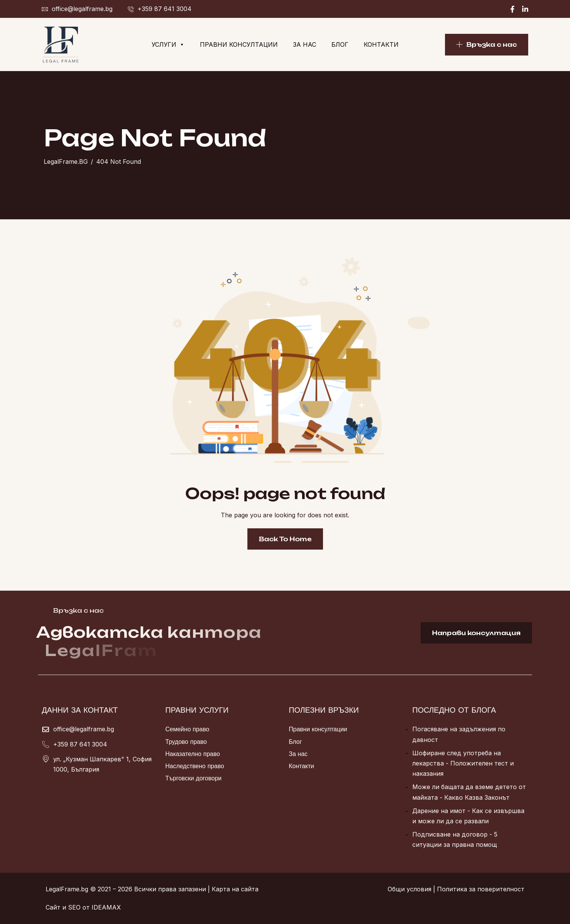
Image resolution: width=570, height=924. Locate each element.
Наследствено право (195, 766)
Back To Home (285, 539)
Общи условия (409, 889)
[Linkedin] (525, 9)
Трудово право (186, 742)
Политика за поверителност (481, 889)
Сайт (53, 907)
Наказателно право (193, 754)
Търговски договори (193, 778)
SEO (74, 907)
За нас (305, 44)
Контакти (381, 44)
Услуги (168, 44)
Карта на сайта (235, 889)
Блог (340, 44)
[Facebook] (512, 9)
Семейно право (187, 729)
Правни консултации (239, 44)
